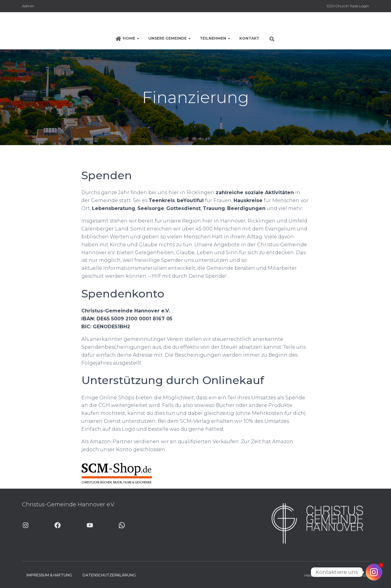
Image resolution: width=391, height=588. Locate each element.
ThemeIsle (359, 575)
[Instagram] (374, 572)
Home (127, 39)
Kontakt (249, 38)
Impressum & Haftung (49, 575)
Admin (28, 6)
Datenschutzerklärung (109, 575)
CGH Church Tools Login (348, 6)
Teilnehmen (215, 38)
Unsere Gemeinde (169, 38)
